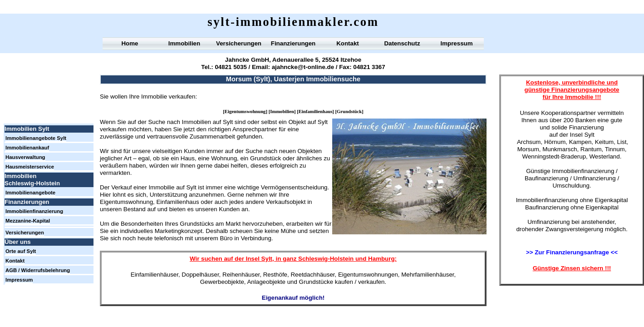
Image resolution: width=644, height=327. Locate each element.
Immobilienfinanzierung (34, 211)
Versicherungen (239, 43)
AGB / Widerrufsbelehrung (38, 270)
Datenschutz (402, 43)
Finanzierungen (293, 43)
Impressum (456, 43)
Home (130, 43)
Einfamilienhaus (316, 111)
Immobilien (282, 111)
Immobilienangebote (30, 193)
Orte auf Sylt (21, 251)
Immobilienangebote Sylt (36, 138)
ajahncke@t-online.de (303, 67)
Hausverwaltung (25, 157)
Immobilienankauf (27, 148)
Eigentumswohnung (245, 111)
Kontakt (348, 43)
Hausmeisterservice (30, 167)
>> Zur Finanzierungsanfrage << (572, 252)
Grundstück (349, 111)
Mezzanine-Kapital (28, 221)
